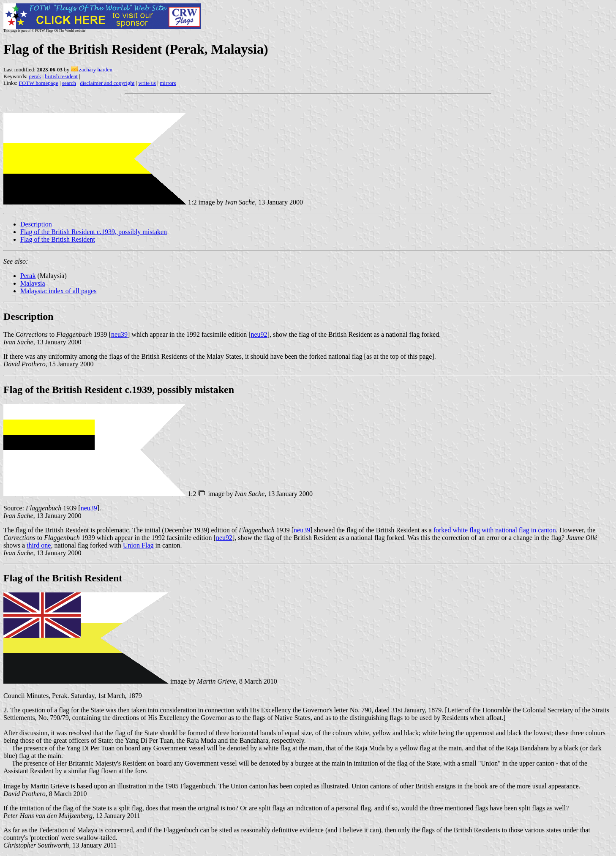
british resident (61, 76)
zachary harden (96, 70)
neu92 (259, 334)
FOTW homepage (38, 83)
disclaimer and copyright (107, 83)
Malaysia (33, 283)
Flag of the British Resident (58, 239)
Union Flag (138, 545)
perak (35, 76)
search (69, 83)
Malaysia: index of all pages (58, 291)
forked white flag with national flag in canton (495, 530)
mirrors (168, 83)
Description (36, 224)
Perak (28, 276)
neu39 (119, 334)
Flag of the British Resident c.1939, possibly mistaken (94, 232)
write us (147, 83)
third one (39, 545)
